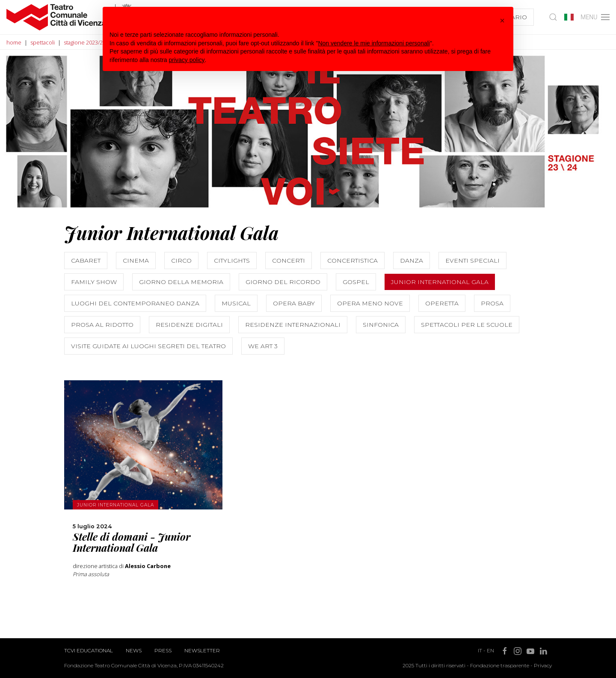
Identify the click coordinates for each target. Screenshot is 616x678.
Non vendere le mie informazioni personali (374, 43)
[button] (502, 21)
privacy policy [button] (187, 60)
